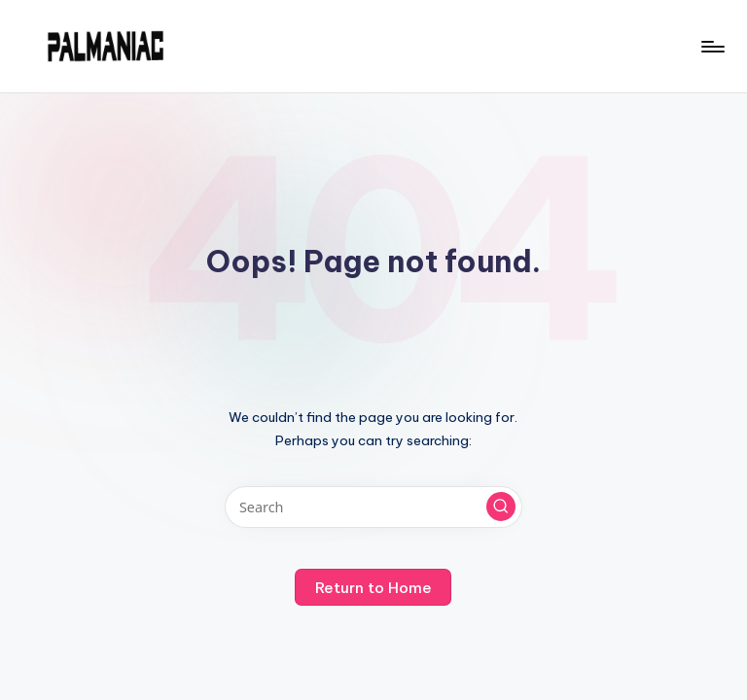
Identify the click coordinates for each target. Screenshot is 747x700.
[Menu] (711, 47)
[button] (501, 507)
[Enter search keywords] (373, 507)
